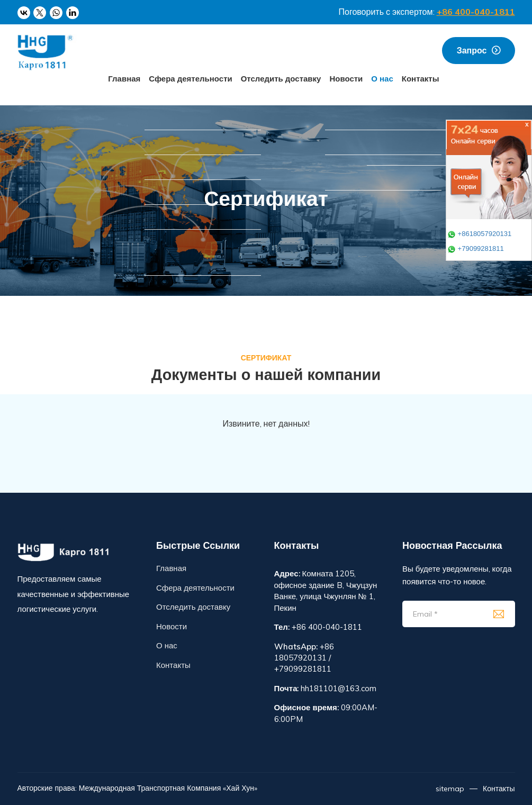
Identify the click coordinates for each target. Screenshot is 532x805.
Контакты (421, 79)
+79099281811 (476, 248)
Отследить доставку (281, 79)
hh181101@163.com (339, 688)
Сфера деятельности (190, 79)
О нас (382, 79)
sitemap (450, 789)
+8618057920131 (479, 234)
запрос (472, 50)
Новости (346, 79)
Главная (124, 79)
